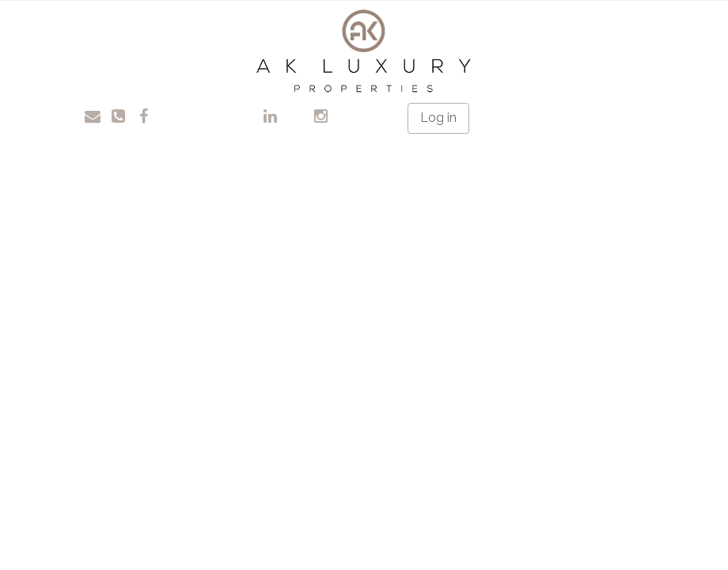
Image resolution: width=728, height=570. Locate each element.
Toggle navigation (63, 23)
